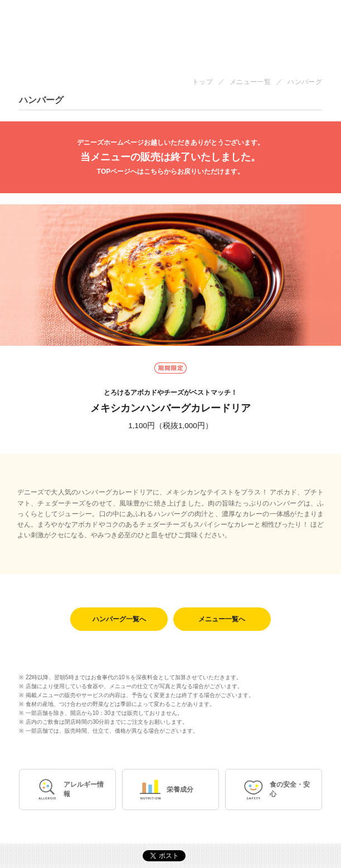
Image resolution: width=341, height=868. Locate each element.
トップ (203, 82)
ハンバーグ (305, 82)
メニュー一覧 (250, 82)
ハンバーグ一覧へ (119, 619)
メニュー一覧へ (222, 619)
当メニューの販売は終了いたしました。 (170, 157)
